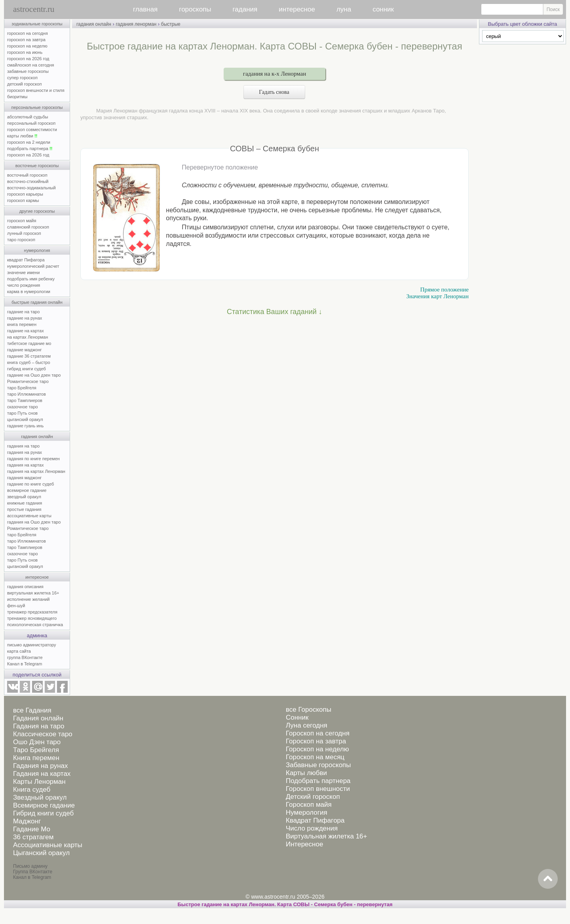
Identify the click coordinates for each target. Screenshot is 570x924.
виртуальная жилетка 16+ (33, 593)
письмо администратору (32, 645)
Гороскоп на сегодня (318, 733)
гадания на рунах (25, 452)
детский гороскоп (24, 84)
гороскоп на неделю (27, 46)
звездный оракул (24, 497)
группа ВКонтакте (25, 657)
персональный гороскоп (31, 123)
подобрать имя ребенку (31, 279)
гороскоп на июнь (25, 52)
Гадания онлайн (38, 718)
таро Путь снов (22, 413)
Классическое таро (43, 734)
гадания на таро (23, 446)
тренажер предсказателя (32, 612)
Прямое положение (445, 290)
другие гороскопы (37, 211)
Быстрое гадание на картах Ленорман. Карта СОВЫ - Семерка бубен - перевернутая (285, 904)
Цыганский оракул (41, 853)
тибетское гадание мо (29, 343)
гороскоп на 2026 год (28, 59)
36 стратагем (33, 837)
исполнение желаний (28, 599)
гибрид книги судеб (27, 369)
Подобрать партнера (318, 781)
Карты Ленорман (39, 782)
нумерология (37, 250)
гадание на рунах (25, 318)
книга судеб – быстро (29, 362)
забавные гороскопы (28, 71)
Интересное (304, 844)
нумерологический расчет (33, 266)
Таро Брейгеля (36, 750)
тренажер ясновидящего (32, 618)
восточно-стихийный (28, 181)
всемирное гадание (27, 490)
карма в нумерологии (29, 291)
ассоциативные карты (29, 516)
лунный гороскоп (24, 233)
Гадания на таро (39, 726)
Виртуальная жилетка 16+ (327, 836)
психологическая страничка (35, 625)
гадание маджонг (24, 350)
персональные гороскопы (37, 107)
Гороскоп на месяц (315, 757)
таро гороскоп (21, 240)
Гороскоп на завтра (316, 741)
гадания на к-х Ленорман (275, 74)
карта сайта (19, 651)
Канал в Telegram (25, 664)
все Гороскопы (309, 710)
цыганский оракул (25, 419)
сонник (383, 9)
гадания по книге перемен (33, 459)
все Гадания (32, 710)
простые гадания (24, 509)
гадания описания (25, 587)
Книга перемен (36, 758)
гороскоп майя (22, 221)
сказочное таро (23, 407)
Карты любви (306, 773)
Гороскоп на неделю (317, 749)
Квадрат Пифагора (315, 820)
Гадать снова (274, 92)
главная (145, 9)
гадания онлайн (37, 436)
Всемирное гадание (44, 805)
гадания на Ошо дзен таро (34, 522)
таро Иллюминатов (27, 394)
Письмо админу (30, 866)
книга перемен (22, 324)
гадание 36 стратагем (29, 356)
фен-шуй (16, 606)
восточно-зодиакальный (31, 188)
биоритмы (17, 97)
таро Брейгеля (22, 388)
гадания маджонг (24, 478)
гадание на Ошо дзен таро (34, 375)
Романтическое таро (28, 381)
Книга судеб (32, 790)
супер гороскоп (22, 78)
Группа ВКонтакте (33, 872)
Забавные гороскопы (318, 765)
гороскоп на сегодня (28, 33)
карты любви (22, 136)
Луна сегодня (307, 725)
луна (344, 9)
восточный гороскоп (27, 175)
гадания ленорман (136, 24)
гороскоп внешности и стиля (36, 90)
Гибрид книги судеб (43, 813)
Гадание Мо (32, 829)
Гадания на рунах (41, 766)
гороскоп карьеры (25, 194)
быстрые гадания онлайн (37, 302)
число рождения (24, 285)
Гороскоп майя (309, 805)
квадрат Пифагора (26, 260)
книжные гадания (25, 503)
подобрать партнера (30, 149)
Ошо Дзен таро (37, 742)
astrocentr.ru (34, 9)
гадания (245, 9)
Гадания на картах (42, 774)
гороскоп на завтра (26, 40)
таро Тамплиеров (25, 400)
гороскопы (195, 9)
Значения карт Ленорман (437, 296)
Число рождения (312, 828)
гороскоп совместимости (32, 130)
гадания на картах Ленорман (37, 471)
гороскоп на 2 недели (29, 142)
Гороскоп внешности (318, 789)
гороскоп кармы (23, 200)
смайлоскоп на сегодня (31, 65)
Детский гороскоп (313, 797)
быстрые (171, 24)
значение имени (23, 272)
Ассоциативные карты (48, 845)
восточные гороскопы (37, 166)
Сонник (297, 717)
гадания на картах (26, 465)
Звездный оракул (40, 797)
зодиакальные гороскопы (37, 24)
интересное (297, 9)
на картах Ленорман (28, 337)
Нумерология (307, 813)
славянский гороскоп (28, 227)
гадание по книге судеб (30, 484)
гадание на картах (26, 331)
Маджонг (27, 821)
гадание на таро (23, 312)
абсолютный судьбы (28, 117)
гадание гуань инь (25, 426)
